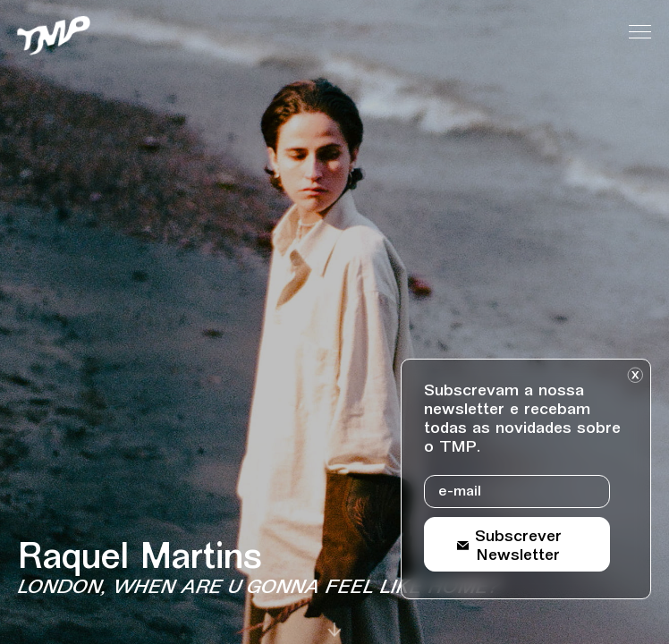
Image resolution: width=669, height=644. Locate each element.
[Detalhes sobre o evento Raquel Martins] (285, 571)
